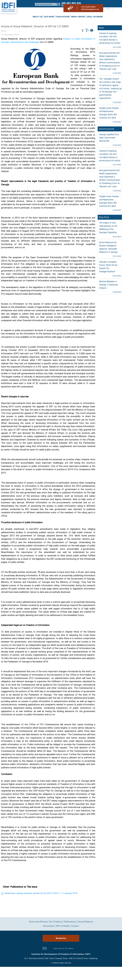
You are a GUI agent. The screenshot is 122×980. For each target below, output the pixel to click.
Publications (63, 17)
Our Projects (56, 922)
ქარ (108, 9)
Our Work (49, 17)
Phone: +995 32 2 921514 (72, 958)
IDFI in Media (63, 926)
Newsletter (49, 926)
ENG (116, 9)
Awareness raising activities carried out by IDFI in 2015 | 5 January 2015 (41, 893)
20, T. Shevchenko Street (34, 958)
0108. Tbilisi (49, 958)
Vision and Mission (38, 922)
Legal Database (94, 17)
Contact (75, 926)
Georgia (58, 958)
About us (37, 17)
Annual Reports (85, 922)
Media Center (78, 17)
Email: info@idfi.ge (91, 958)
